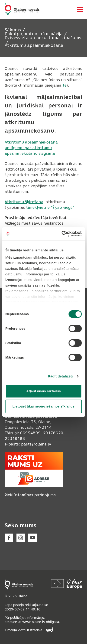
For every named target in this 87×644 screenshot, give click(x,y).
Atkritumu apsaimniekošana (34, 45)
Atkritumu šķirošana (24, 202)
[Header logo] (22, 9)
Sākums (13, 30)
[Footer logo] (19, 584)
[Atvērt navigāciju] (80, 9)
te (65, 85)
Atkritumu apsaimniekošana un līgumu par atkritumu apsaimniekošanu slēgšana (31, 148)
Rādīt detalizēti (60, 376)
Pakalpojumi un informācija (34, 34)
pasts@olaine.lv (36, 444)
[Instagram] (21, 538)
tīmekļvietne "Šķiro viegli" (50, 207)
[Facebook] (9, 538)
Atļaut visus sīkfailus (43, 391)
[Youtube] (32, 538)
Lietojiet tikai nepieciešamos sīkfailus (44, 406)
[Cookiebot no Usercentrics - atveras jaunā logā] (62, 234)
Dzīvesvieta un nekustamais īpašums (43, 38)
